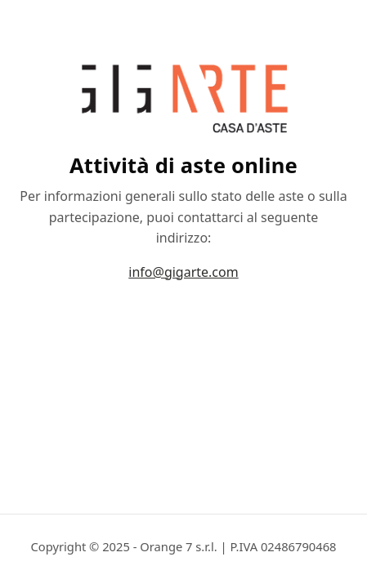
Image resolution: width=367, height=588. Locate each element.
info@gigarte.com (183, 272)
